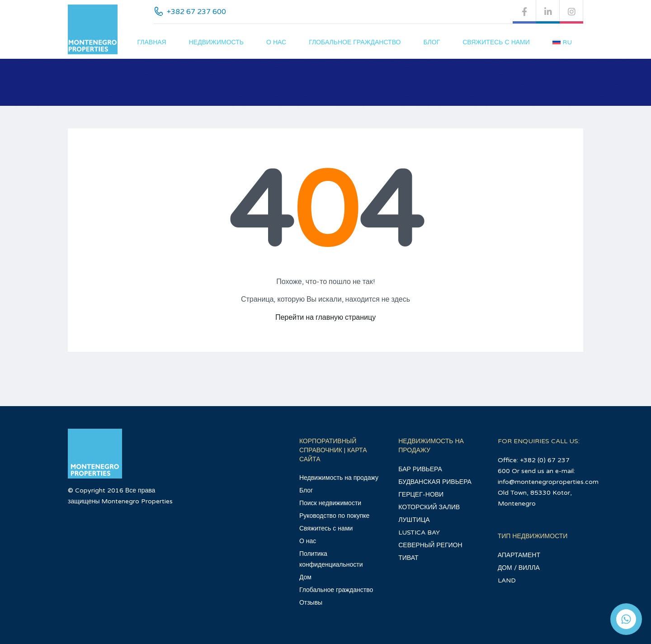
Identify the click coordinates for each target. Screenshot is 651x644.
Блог (432, 42)
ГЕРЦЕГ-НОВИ (421, 495)
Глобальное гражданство (355, 42)
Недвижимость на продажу (339, 478)
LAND (507, 580)
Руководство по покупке (334, 516)
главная (152, 42)
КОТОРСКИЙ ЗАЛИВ (429, 507)
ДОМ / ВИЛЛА (519, 568)
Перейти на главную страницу (325, 317)
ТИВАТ (408, 558)
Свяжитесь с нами (496, 42)
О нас (276, 42)
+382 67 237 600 (196, 12)
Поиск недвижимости (330, 503)
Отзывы (311, 603)
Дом (305, 577)
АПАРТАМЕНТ (519, 555)
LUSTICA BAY (419, 533)
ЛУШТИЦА (414, 520)
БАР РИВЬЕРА (420, 469)
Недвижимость (216, 42)
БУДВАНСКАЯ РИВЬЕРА (435, 482)
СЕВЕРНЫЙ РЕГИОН (430, 545)
